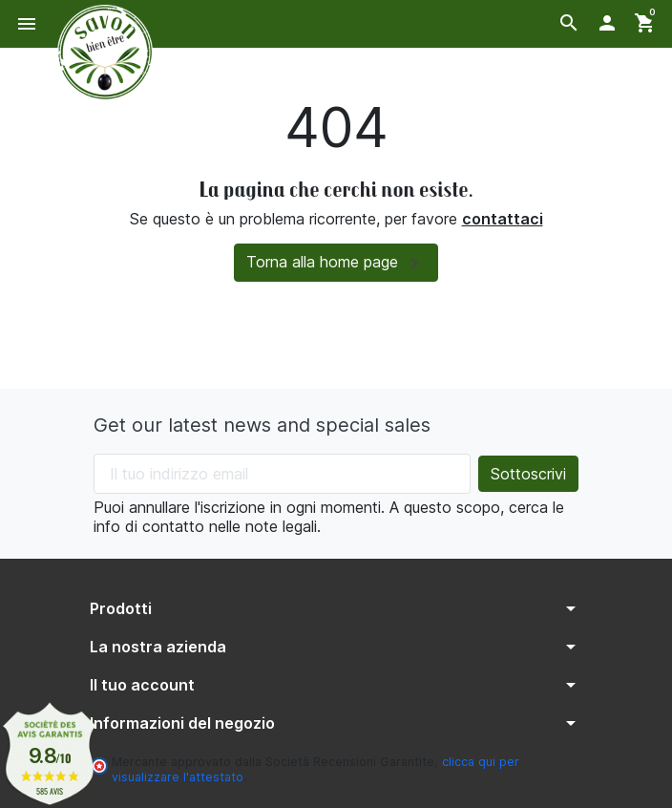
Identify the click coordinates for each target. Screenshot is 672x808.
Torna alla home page (336, 264)
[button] (569, 23)
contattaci (503, 219)
